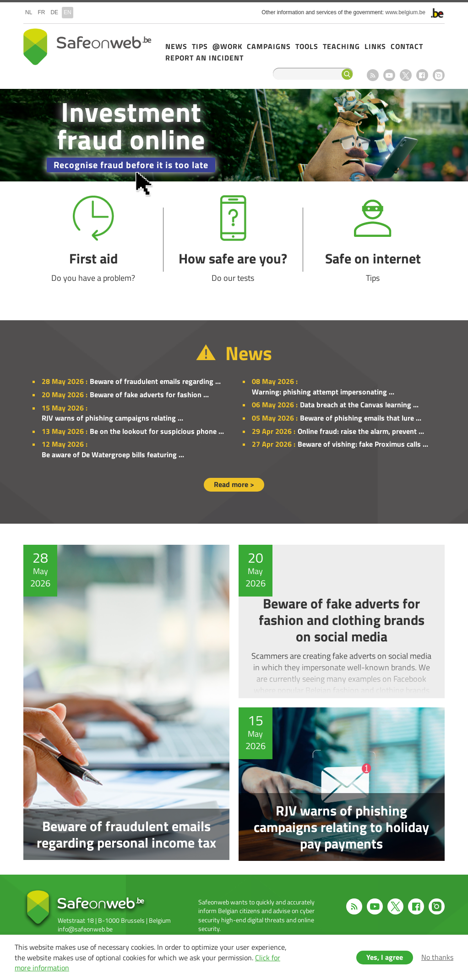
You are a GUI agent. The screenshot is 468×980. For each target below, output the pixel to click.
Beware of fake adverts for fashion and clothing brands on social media (344, 621)
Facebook (422, 75)
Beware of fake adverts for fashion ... (149, 394)
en (68, 12)
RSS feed (373, 75)
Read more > (234, 484)
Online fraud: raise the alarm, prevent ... (361, 431)
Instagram (439, 75)
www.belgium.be (405, 12)
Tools (307, 46)
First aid (93, 239)
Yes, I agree (385, 957)
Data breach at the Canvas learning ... (359, 405)
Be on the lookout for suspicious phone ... (157, 431)
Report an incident (204, 58)
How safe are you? (233, 239)
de (54, 12)
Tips (200, 46)
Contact (407, 46)
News (176, 46)
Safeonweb (87, 47)
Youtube (389, 75)
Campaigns (269, 46)
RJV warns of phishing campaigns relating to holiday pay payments (344, 784)
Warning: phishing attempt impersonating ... (323, 392)
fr (41, 12)
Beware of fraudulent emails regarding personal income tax (124, 703)
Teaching (341, 46)
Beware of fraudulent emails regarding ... (155, 381)
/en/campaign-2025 (234, 135)
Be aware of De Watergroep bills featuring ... (113, 454)
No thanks (437, 957)
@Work (227, 46)
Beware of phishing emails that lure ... (361, 418)
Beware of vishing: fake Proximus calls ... (363, 444)
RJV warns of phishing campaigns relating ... (112, 418)
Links (375, 46)
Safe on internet (373, 239)
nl (29, 12)
